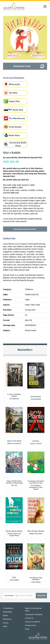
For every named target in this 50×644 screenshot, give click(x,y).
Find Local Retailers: (14, 78)
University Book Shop (18, 144)
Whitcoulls (14, 84)
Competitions (8, 608)
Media (5, 616)
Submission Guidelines (34, 614)
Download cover (22, 66)
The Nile (13, 93)
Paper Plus (14, 101)
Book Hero (14, 135)
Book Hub (18, 110)
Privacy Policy (30, 625)
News (5, 626)
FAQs (27, 629)
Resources (7, 619)
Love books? (9, 595)
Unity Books (15, 127)
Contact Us (29, 618)
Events (6, 623)
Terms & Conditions (33, 622)
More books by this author (25, 229)
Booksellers (8, 612)
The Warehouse (17, 118)
